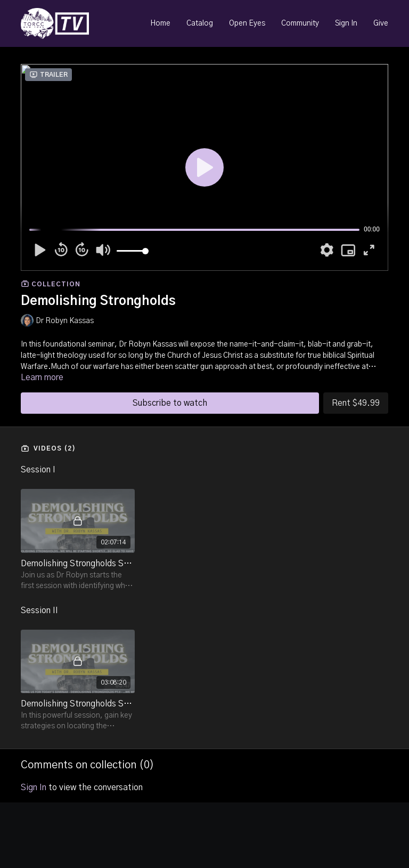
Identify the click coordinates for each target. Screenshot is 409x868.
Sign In (346, 23)
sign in (34, 787)
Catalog (200, 23)
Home (160, 23)
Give (381, 23)
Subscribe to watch (170, 403)
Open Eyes (247, 23)
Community (300, 23)
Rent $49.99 (356, 403)
